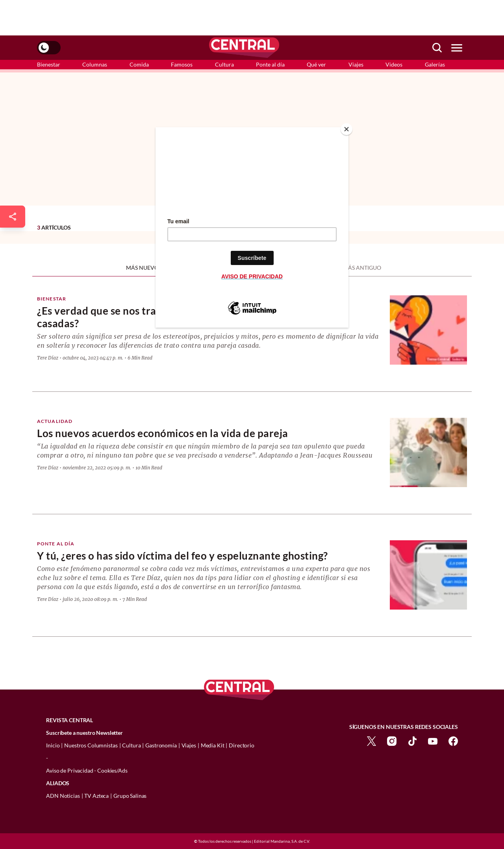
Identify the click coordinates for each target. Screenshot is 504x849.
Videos (394, 64)
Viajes (356, 64)
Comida (139, 64)
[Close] (346, 129)
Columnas (95, 64)
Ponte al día (270, 64)
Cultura (224, 64)
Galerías (435, 64)
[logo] (244, 48)
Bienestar (49, 64)
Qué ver (316, 64)
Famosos (182, 64)
